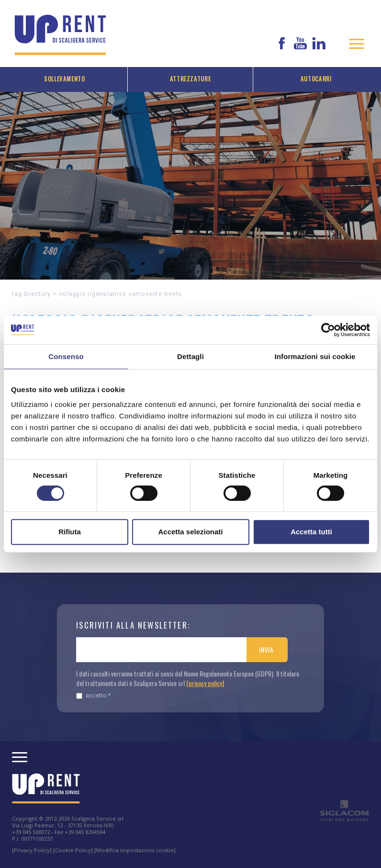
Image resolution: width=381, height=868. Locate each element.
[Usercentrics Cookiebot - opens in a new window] (328, 330)
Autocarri (316, 79)
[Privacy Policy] (32, 850)
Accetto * (93, 695)
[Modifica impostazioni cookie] (135, 850)
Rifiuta (70, 532)
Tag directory (31, 294)
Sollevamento (65, 79)
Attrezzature (190, 79)
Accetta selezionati (190, 532)
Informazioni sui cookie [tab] (315, 356)
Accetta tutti (311, 532)
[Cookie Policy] (73, 850)
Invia (266, 649)
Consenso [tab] (66, 356)
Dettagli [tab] (190, 356)
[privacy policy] (205, 683)
